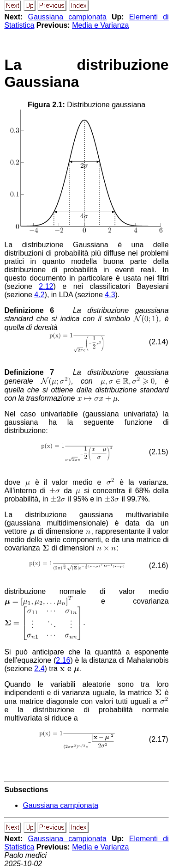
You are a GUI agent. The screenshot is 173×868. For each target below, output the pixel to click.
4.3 (110, 295)
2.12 (46, 286)
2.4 (39, 669)
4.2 (39, 295)
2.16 (63, 660)
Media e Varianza (100, 25)
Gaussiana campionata (67, 17)
